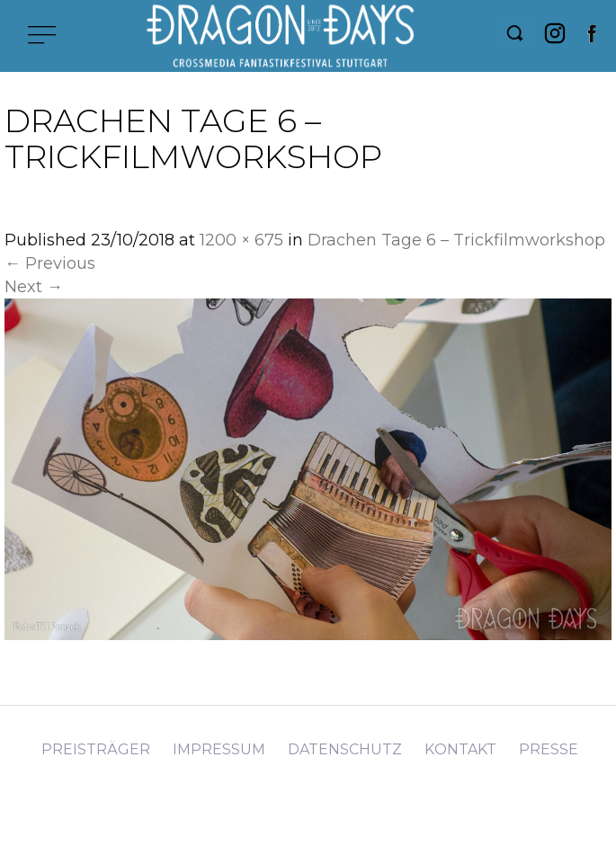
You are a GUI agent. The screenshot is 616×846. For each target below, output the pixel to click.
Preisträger (96, 749)
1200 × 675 (241, 240)
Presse (549, 749)
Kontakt (460, 749)
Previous (50, 263)
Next (34, 287)
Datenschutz (345, 749)
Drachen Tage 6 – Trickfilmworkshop (456, 240)
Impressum (219, 749)
